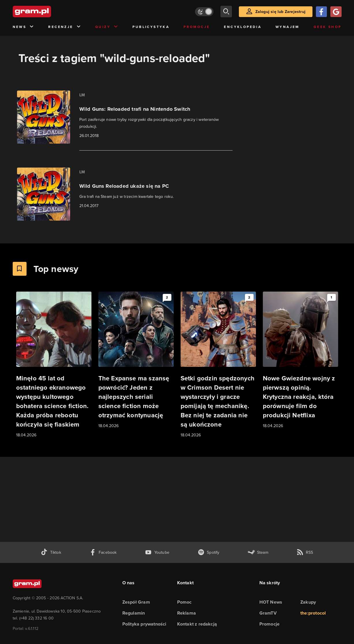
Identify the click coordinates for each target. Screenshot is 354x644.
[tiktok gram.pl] (51, 552)
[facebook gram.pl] (103, 552)
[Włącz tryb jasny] (204, 12)
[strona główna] (46, 12)
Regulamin (134, 613)
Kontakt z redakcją (197, 624)
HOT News (271, 602)
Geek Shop (328, 27)
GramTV (268, 613)
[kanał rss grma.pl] (305, 552)
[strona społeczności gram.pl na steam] (258, 552)
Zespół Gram (136, 602)
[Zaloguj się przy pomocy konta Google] (336, 12)
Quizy (107, 27)
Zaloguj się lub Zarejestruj (280, 12)
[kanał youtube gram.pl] (157, 552)
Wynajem (287, 27)
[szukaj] (226, 12)
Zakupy (308, 602)
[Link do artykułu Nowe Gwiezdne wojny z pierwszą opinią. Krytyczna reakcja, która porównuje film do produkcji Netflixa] (300, 360)
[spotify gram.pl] (209, 552)
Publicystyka (151, 27)
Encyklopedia (243, 27)
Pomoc (185, 602)
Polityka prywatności (144, 624)
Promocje (197, 27)
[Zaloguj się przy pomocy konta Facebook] (321, 12)
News (24, 27)
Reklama (187, 613)
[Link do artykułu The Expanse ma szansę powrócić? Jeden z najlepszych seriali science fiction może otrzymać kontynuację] (136, 360)
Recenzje (65, 27)
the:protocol (313, 613)
